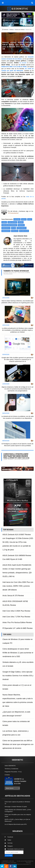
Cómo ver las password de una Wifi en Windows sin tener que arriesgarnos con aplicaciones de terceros (18, 744)
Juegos (24, 219)
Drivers (21, 222)
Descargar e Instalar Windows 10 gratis (16, 807)
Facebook (9, 837)
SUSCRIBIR (9, 855)
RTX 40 (13, 228)
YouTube (9, 843)
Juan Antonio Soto (9, 52)
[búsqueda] (32, 3)
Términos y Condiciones (11, 769)
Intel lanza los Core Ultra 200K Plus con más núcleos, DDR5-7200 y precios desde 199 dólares (18, 586)
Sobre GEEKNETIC (10, 766)
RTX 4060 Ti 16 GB (24, 231)
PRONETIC (4, 864)
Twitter (8, 840)
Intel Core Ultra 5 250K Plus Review (16, 611)
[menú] (3, 3)
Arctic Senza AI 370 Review (13, 596)
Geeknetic (6, 30)
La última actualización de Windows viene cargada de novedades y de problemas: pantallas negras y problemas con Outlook (17, 330)
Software (12, 30)
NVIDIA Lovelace (22, 228)
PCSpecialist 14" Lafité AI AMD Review (18, 628)
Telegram (9, 846)
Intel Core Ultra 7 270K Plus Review (16, 617)
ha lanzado (23, 63)
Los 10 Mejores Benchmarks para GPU (16, 824)
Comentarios (14, 213)
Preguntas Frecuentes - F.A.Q (13, 772)
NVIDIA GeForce (12, 222)
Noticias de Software (20, 30)
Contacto (7, 775)
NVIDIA (30, 219)
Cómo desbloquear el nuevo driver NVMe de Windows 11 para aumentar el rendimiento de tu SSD (18, 653)
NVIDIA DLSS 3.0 (6, 231)
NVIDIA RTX (21, 225)
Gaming (4, 222)
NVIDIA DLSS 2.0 (6, 228)
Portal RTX (15, 231)
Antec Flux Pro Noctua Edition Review (17, 622)
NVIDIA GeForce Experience (9, 225)
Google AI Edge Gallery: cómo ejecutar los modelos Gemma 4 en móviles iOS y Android (18, 676)
